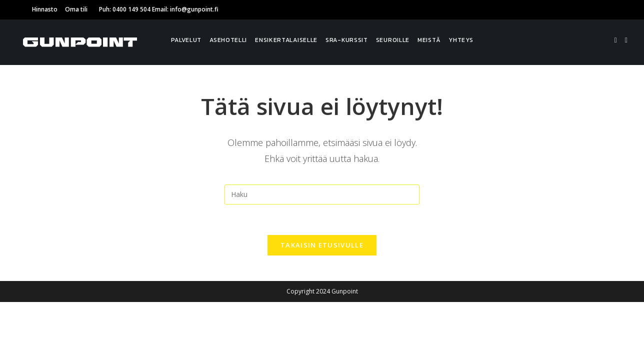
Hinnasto (45, 9)
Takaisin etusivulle (322, 245)
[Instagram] (626, 40)
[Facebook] (616, 40)
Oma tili (76, 9)
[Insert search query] (322, 194)
